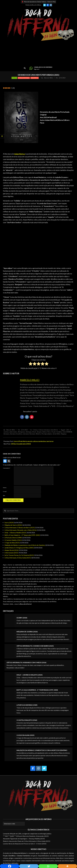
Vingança (64, 434)
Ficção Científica (57, 432)
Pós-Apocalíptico (47, 434)
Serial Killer (56, 434)
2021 (68, 430)
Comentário (7, 468)
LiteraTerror (35, 78)
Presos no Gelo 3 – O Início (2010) (35, 844)
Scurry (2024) (9, 523)
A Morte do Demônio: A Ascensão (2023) (35, 836)
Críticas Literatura (24, 78)
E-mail (5, 492)
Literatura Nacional (29, 434)
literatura (6, 434)
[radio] (31, 364)
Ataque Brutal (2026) (12, 550)
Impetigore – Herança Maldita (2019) (32, 839)
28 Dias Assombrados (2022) (21, 444)
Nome (5, 488)
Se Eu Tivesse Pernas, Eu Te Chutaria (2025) (19, 555)
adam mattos (13, 432)
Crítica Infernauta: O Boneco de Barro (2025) (20, 528)
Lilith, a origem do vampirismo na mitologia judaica (35, 834)
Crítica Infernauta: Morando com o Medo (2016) (21, 530)
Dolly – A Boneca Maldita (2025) (15, 533)
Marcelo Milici (30, 380)
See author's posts (30, 411)
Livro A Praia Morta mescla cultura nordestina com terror (34, 441)
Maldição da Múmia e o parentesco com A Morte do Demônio (25, 545)
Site (4, 496)
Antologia (29, 432)
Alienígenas (21, 432)
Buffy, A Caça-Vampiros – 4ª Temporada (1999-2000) (22, 535)
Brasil (34, 432)
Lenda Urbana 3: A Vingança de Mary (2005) (19, 548)
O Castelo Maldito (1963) (13, 540)
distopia (39, 432)
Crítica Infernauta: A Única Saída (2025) (18, 558)
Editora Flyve (46, 432)
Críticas (14, 78)
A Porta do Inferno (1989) (13, 538)
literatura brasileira (16, 434)
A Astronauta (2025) (11, 553)
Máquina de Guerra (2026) (13, 525)
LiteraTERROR (67, 432)
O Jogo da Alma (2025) (12, 543)
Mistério (38, 434)
